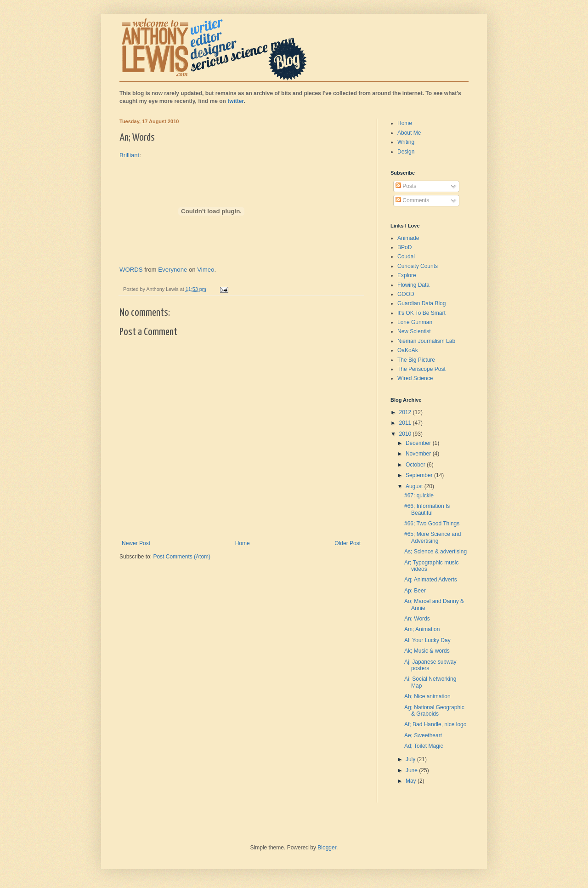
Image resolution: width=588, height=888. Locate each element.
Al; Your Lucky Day (427, 640)
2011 (406, 423)
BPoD (404, 247)
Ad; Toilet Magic (424, 746)
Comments (412, 200)
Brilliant (129, 155)
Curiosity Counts (418, 266)
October (416, 465)
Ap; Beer (415, 591)
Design (406, 152)
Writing (406, 142)
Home (243, 543)
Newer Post (136, 543)
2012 (406, 412)
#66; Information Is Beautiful (427, 509)
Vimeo (206, 270)
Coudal (406, 256)
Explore (407, 275)
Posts (406, 186)
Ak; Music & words (427, 651)
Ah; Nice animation (427, 696)
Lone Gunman (415, 322)
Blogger (327, 848)
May (412, 781)
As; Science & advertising (435, 552)
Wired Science (415, 378)
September (420, 475)
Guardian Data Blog (421, 303)
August (415, 486)
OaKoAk (408, 350)
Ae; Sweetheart (423, 735)
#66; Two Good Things (432, 524)
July (411, 759)
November (419, 454)
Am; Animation (422, 629)
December (419, 443)
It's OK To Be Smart (421, 313)
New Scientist (414, 331)
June (412, 770)
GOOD (406, 294)
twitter (235, 101)
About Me (409, 133)
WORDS (131, 270)
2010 (406, 434)
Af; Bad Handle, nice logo (435, 724)
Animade (408, 238)
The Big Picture (416, 360)
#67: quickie (419, 495)
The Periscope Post (421, 369)
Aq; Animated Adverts (431, 580)
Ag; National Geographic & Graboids (434, 711)
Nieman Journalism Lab (426, 341)
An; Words (417, 619)
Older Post (348, 543)
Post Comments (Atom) (182, 557)
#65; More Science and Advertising (433, 537)
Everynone (172, 270)
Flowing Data (413, 285)
